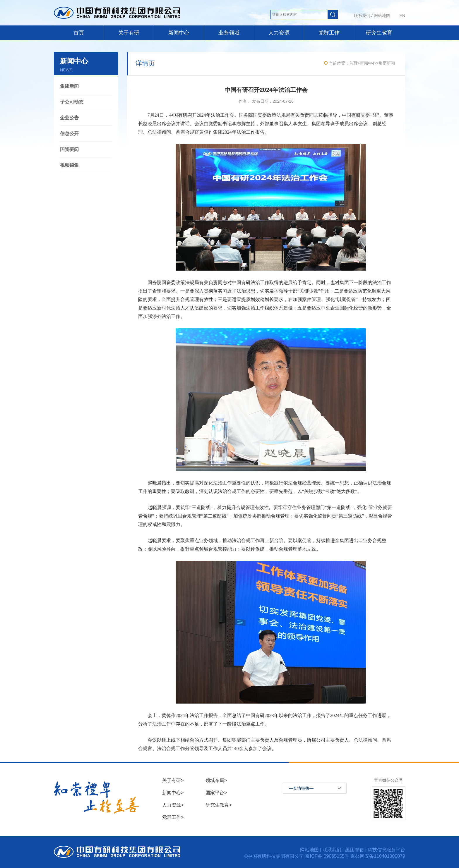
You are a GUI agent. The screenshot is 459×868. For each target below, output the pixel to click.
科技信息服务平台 (386, 850)
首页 (79, 33)
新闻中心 (179, 33)
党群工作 (329, 33)
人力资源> (173, 805)
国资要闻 (69, 149)
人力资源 (279, 33)
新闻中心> (173, 793)
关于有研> (173, 780)
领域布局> (216, 780)
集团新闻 (69, 86)
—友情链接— (301, 788)
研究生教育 (379, 33)
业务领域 (229, 33)
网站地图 (382, 16)
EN (402, 16)
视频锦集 (69, 165)
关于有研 (129, 33)
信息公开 (69, 134)
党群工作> (173, 817)
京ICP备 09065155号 (328, 856)
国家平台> (216, 793)
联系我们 (362, 16)
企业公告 (69, 118)
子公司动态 (72, 102)
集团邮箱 (354, 850)
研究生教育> (219, 805)
